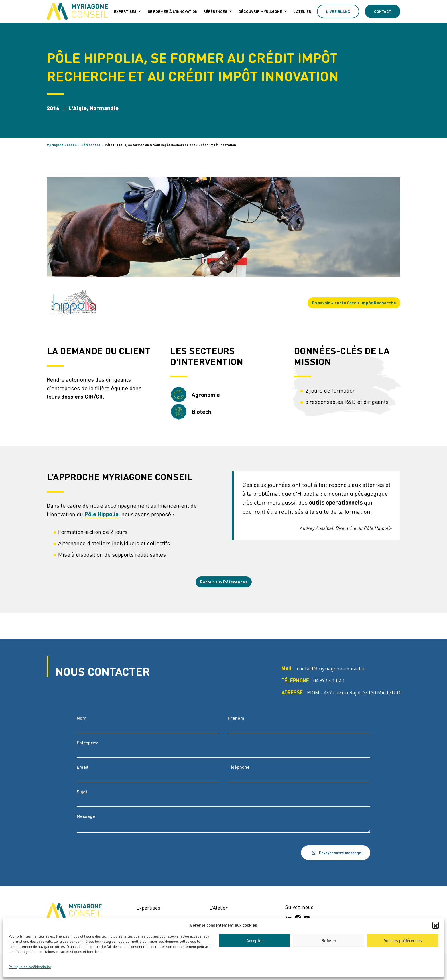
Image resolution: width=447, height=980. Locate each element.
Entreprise (88, 742)
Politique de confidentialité (30, 967)
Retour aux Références (224, 582)
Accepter (255, 940)
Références (91, 145)
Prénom (236, 718)
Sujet (82, 791)
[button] (436, 925)
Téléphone (239, 767)
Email (83, 767)
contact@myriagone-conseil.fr (331, 668)
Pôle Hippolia (101, 514)
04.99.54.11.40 (329, 680)
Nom (82, 718)
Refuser (329, 940)
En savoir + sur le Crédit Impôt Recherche (354, 303)
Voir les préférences (403, 940)
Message (86, 816)
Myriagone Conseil (62, 145)
